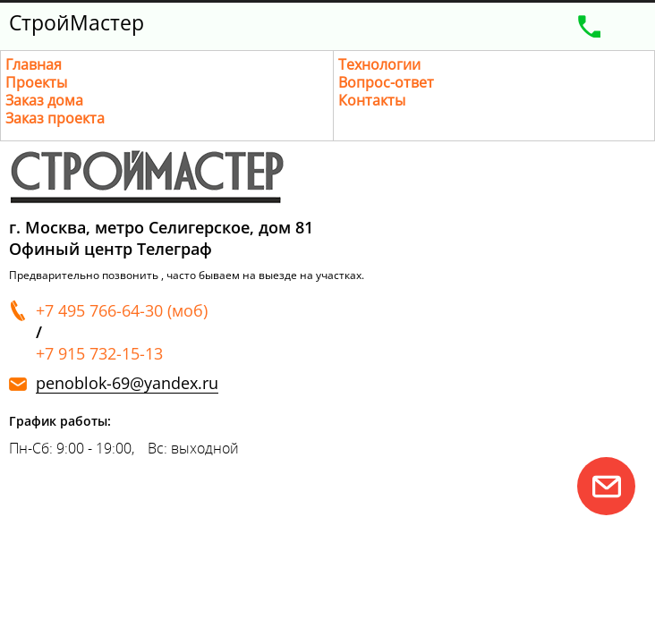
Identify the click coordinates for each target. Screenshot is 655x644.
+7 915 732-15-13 (99, 353)
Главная (34, 64)
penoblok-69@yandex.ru (127, 383)
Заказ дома (44, 100)
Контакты (372, 100)
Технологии (379, 64)
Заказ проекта (55, 118)
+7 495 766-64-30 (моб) (122, 310)
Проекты (36, 82)
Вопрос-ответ (386, 82)
